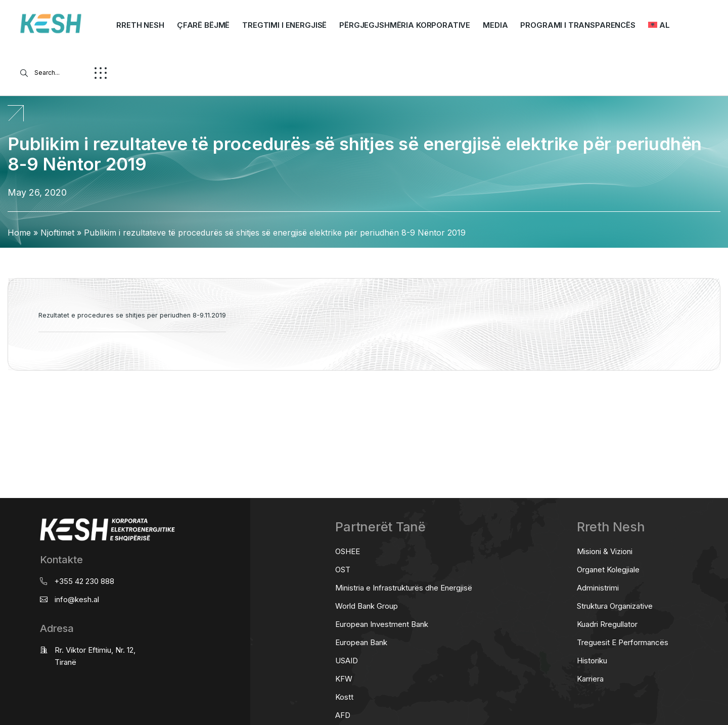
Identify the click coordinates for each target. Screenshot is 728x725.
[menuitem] (659, 25)
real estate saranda (4, 410)
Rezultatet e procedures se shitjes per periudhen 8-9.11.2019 (132, 315)
